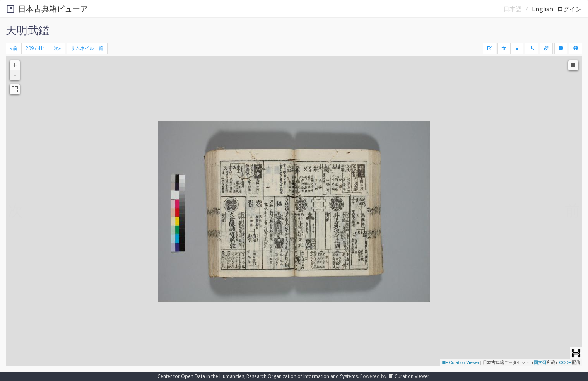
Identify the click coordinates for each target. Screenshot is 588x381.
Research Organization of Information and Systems (302, 376)
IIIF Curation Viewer (461, 362)
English (543, 9)
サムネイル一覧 (87, 48)
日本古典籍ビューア (47, 9)
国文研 (540, 362)
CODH (566, 362)
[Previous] (14, 48)
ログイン (569, 9)
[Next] (57, 48)
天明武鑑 (27, 30)
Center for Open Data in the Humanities (201, 376)
